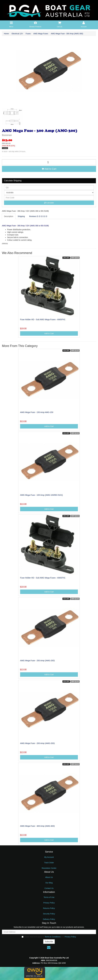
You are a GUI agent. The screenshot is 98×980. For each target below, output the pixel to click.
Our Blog (49, 883)
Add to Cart (49, 169)
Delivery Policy (49, 919)
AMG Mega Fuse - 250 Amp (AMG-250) (37, 660)
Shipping (21, 216)
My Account (49, 857)
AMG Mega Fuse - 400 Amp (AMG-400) (37, 826)
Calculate (49, 203)
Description (9, 216)
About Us (49, 877)
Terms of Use (49, 897)
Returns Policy (49, 908)
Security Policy (49, 914)
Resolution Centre (49, 868)
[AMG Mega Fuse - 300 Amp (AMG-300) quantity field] (49, 162)
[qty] (49, 187)
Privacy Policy (49, 903)
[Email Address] (49, 932)
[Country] (49, 193)
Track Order (49, 863)
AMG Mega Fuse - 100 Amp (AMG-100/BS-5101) (41, 495)
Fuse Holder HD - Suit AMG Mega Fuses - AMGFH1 (43, 319)
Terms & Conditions (53, 937)
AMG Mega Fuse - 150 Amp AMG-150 (37, 412)
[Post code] (49, 198)
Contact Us (49, 888)
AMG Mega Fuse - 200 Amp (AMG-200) (37, 743)
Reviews (38, 216)
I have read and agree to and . (49, 937)
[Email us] (49, 947)
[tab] (9, 216)
